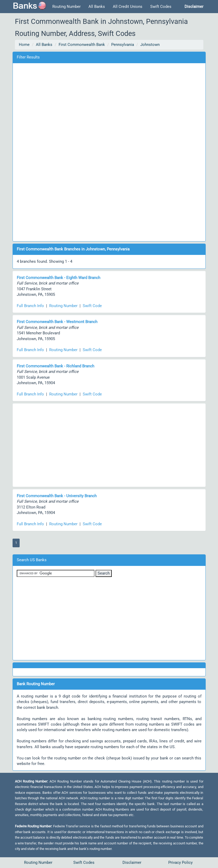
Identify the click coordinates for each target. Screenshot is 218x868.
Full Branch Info (30, 306)
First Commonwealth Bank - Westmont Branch (57, 322)
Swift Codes (161, 7)
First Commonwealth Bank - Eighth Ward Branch (58, 278)
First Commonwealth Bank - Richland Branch (55, 366)
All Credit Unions (128, 7)
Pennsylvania (123, 45)
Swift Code (92, 306)
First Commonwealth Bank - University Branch (57, 496)
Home (24, 45)
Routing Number (66, 7)
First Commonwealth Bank (82, 45)
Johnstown (150, 45)
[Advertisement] (109, 151)
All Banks (97, 7)
